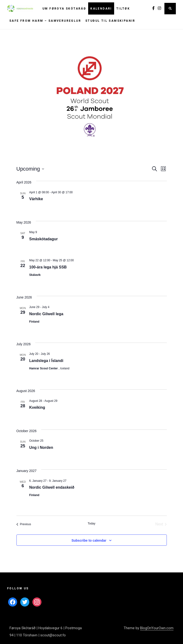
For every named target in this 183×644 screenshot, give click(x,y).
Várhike (36, 199)
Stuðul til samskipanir (110, 21)
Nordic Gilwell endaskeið (52, 487)
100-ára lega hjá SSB (48, 267)
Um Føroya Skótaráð (64, 9)
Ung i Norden (41, 448)
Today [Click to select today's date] (91, 524)
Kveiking (37, 407)
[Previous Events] (24, 524)
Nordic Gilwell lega (46, 314)
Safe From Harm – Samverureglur (45, 21)
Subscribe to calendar (89, 540)
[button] (91, 95)
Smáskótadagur (44, 239)
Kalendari (101, 9)
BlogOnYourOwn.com (157, 628)
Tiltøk (123, 9)
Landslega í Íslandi (46, 361)
